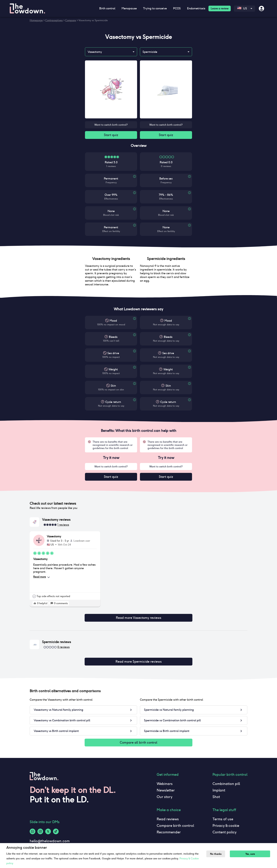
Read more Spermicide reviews (138, 658)
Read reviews (168, 816)
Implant (219, 787)
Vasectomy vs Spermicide (93, 20)
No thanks (217, 854)
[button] (111, 259)
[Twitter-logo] (48, 828)
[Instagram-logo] (40, 828)
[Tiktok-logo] (56, 828)
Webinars (165, 780)
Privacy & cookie (226, 822)
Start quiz (111, 135)
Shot (216, 793)
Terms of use (223, 816)
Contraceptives (54, 20)
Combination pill (226, 780)
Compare (71, 20)
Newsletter (166, 787)
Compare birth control (175, 822)
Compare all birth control (138, 739)
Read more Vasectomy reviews (138, 617)
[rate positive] (35, 605)
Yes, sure (252, 854)
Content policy (225, 829)
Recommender (169, 829)
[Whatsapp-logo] (33, 828)
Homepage (36, 20)
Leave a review (220, 8)
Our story (165, 793)
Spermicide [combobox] (150, 52)
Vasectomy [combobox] (95, 52)
